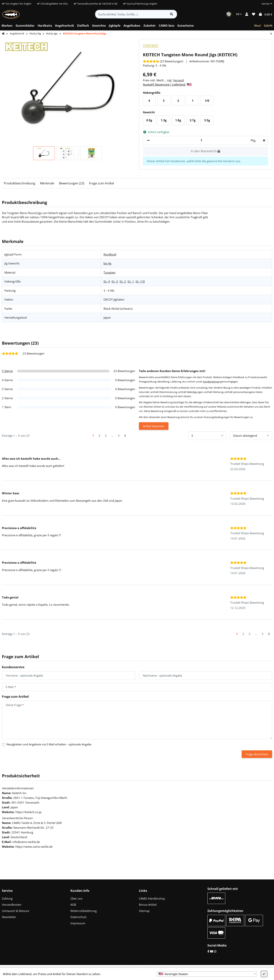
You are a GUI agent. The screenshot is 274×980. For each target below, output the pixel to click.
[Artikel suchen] (172, 14)
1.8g (180, 121)
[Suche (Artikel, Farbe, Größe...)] (131, 14)
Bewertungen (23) (72, 183)
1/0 (208, 102)
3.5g (208, 121)
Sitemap (144, 911)
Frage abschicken (257, 754)
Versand (178, 80)
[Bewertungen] (163, 61)
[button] (265, 4)
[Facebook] (208, 951)
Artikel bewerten (154, 426)
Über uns (76, 898)
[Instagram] (215, 951)
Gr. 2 (123, 281)
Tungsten (110, 272)
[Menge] (201, 140)
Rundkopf (110, 254)
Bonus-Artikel (148, 905)
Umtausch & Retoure (16, 911)
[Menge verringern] (148, 140)
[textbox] (207, 974)
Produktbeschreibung (20, 183)
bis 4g (107, 263)
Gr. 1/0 (140, 281)
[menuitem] (7, 26)
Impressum (78, 923)
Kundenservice (211, 382)
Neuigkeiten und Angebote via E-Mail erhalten (49, 744)
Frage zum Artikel (102, 183)
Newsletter (9, 917)
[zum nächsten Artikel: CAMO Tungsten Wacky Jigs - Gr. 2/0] (271, 34)
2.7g (194, 121)
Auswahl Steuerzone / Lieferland (167, 84)
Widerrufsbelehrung (84, 911)
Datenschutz (78, 917)
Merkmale (47, 183)
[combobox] (207, 974)
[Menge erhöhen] (263, 140)
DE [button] (239, 14)
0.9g (151, 121)
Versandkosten (12, 905)
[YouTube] (211, 951)
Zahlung (7, 898)
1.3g (165, 121)
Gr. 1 (131, 281)
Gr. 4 (107, 281)
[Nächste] (125, 436)
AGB (73, 905)
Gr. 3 (115, 281)
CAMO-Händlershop (152, 898)
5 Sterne (7, 371)
